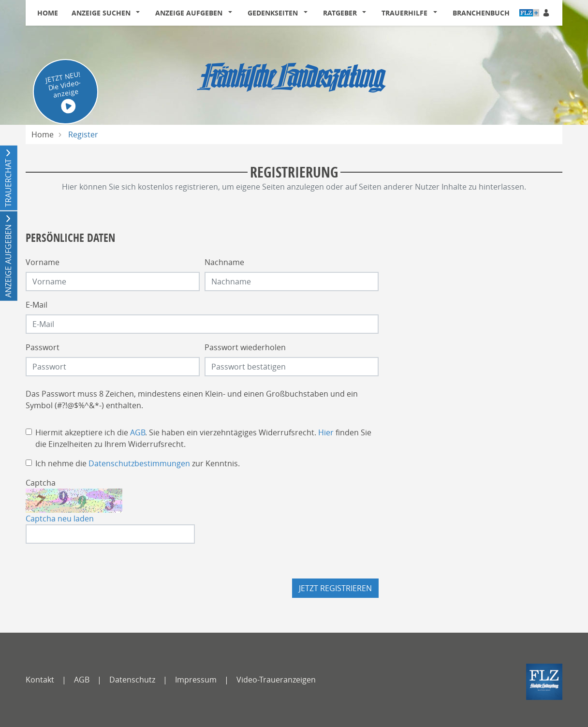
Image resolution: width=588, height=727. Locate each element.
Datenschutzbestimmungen (139, 463)
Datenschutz (132, 680)
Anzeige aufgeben (189, 13)
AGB (138, 432)
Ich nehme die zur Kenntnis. (138, 463)
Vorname (43, 262)
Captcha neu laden (60, 519)
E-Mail (37, 305)
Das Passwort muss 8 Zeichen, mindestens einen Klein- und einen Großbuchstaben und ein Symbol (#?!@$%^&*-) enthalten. (192, 400)
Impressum (196, 680)
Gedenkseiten (273, 13)
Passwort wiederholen (245, 347)
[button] (140, 13)
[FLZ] (544, 682)
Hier (326, 432)
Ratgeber (340, 13)
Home (48, 13)
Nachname (224, 262)
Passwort (43, 347)
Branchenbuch (481, 13)
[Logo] (294, 75)
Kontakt (40, 680)
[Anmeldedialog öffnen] (547, 13)
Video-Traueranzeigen (276, 680)
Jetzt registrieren (335, 588)
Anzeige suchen (101, 13)
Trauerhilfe (404, 13)
